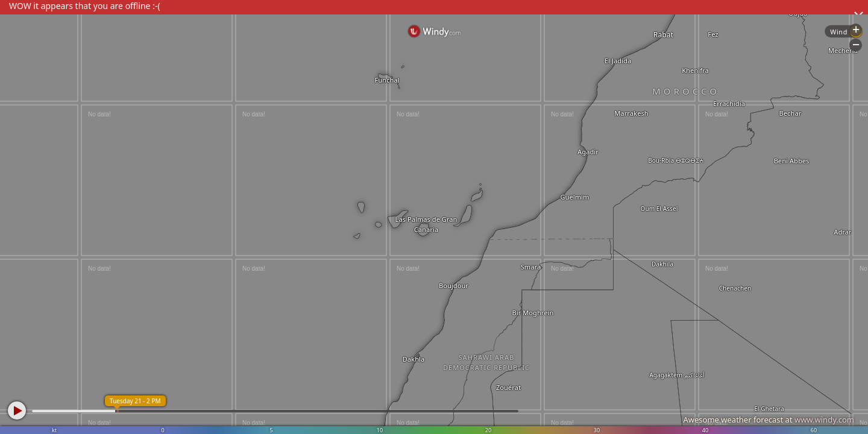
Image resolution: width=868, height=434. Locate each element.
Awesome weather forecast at (769, 420)
